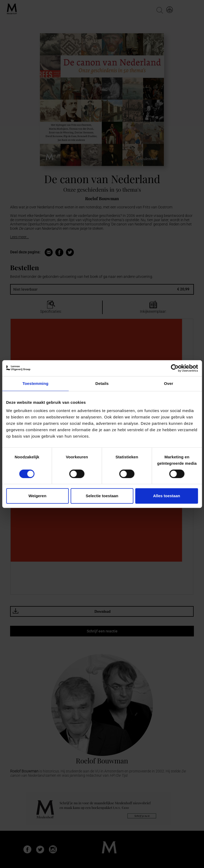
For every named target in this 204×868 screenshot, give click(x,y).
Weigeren (37, 496)
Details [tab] (102, 383)
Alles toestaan (166, 496)
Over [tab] (169, 383)
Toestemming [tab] (35, 383)
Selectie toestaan (102, 496)
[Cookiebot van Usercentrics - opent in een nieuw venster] (175, 368)
